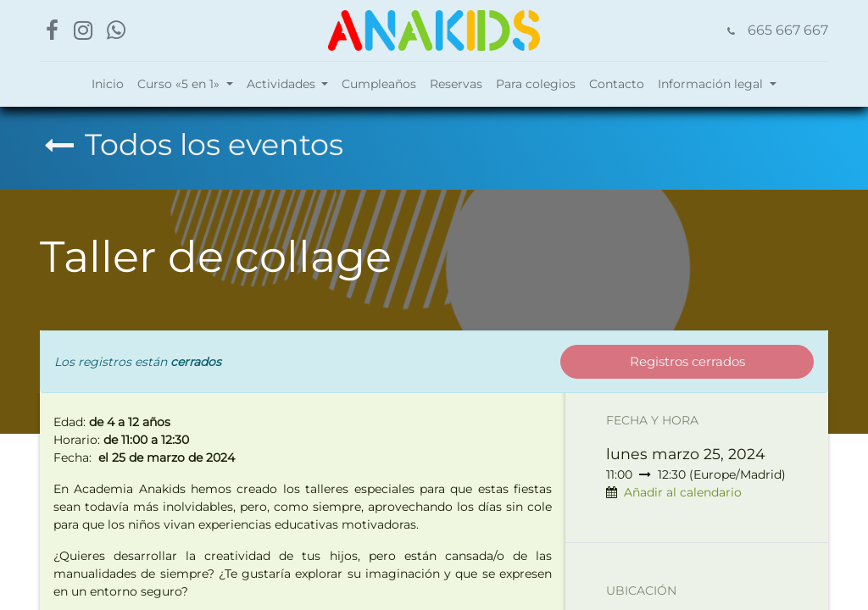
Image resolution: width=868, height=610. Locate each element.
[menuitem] (108, 84)
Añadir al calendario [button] (683, 492)
